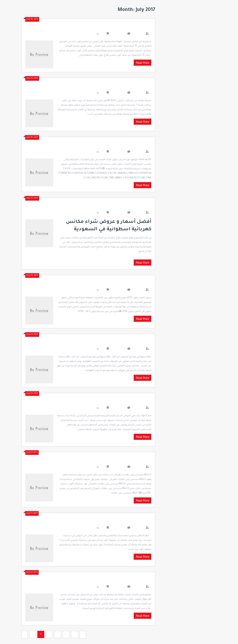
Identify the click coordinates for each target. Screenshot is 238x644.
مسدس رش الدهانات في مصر (124, 522)
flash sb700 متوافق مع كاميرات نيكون (118, 146)
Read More (143, 63)
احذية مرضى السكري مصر (128, 402)
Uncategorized (118, 34)
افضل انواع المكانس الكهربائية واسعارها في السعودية (102, 207)
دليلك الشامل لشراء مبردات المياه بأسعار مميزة (108, 581)
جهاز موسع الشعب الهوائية (127, 343)
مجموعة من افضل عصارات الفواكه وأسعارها (111, 28)
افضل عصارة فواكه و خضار (127, 87)
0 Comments (139, 34)
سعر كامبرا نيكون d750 (131, 284)
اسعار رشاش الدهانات (130, 461)
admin (103, 34)
